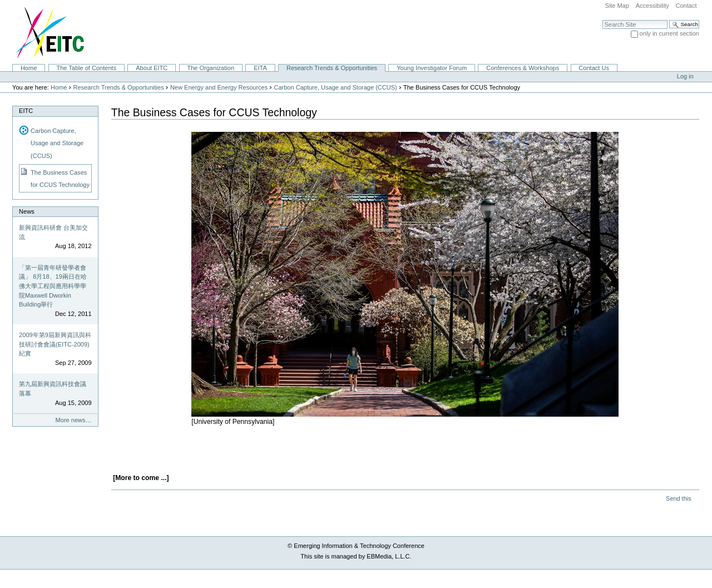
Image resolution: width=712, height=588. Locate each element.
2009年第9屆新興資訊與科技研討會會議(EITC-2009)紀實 (55, 344)
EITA (260, 68)
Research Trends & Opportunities (332, 68)
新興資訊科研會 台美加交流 (53, 232)
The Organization (211, 68)
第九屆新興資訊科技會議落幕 (53, 389)
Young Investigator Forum (432, 68)
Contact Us (594, 68)
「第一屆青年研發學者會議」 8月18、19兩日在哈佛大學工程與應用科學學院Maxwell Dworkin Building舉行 (53, 286)
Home (29, 68)
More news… (74, 420)
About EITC (152, 68)
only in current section (669, 33)
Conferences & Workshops (523, 68)
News (27, 211)
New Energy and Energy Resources (219, 87)
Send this (678, 498)
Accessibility (652, 6)
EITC (26, 111)
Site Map (617, 6)
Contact (686, 6)
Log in (685, 76)
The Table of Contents (86, 68)
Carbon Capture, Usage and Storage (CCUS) (335, 87)
